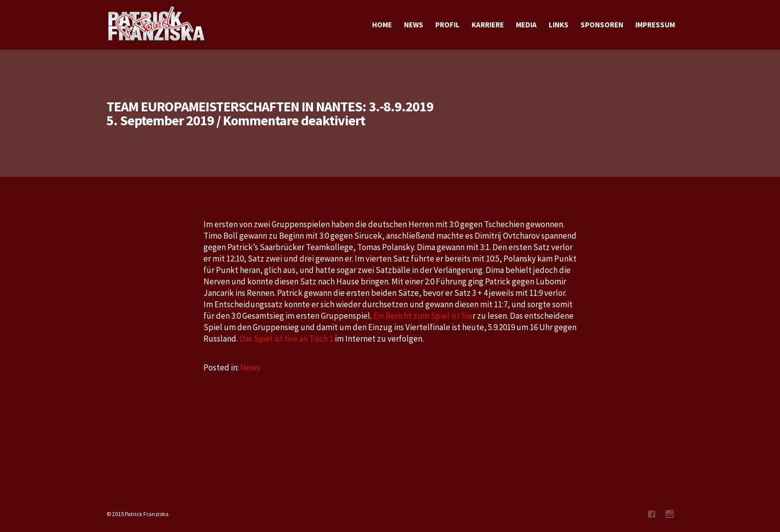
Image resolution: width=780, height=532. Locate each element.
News (250, 367)
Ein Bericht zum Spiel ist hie (423, 316)
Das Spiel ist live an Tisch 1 (286, 339)
